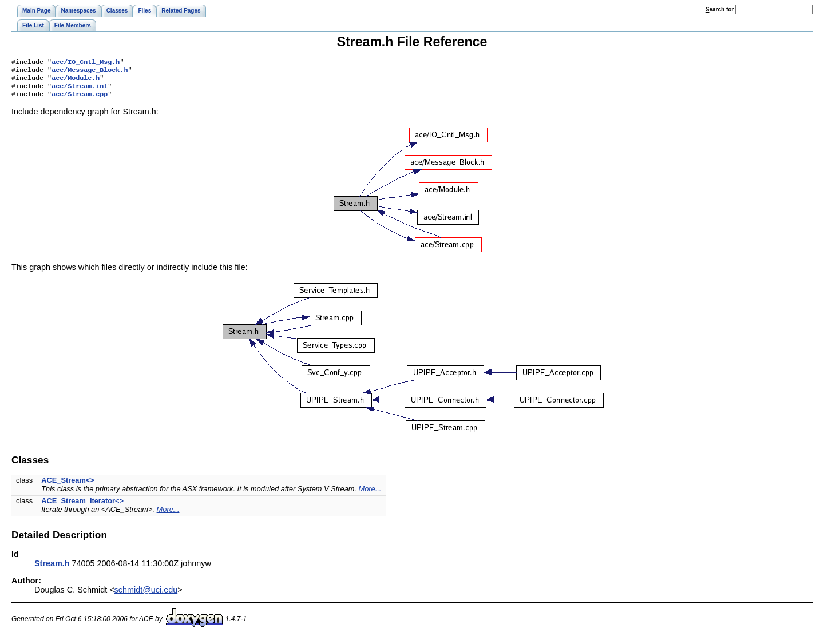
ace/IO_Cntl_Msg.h (86, 63)
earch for (720, 9)
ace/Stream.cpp (80, 100)
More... (370, 494)
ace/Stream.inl (80, 90)
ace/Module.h (76, 81)
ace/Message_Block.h (90, 72)
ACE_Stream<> (68, 486)
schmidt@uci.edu (146, 595)
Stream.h (52, 569)
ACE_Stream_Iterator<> (82, 506)
